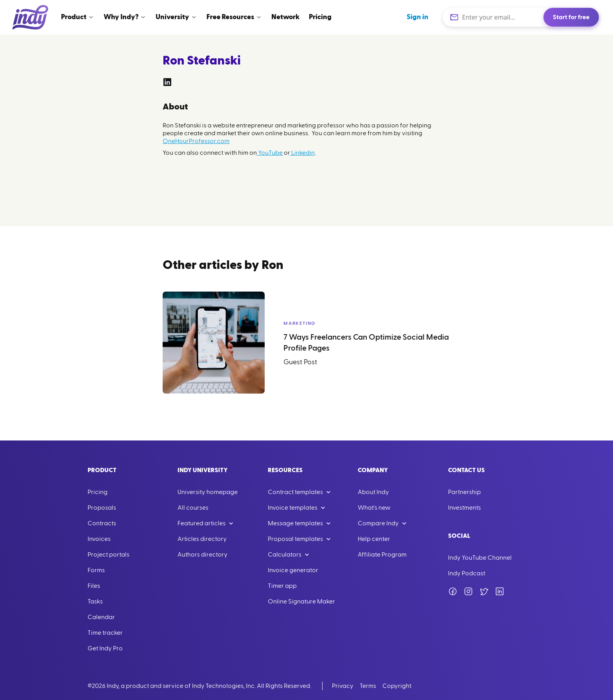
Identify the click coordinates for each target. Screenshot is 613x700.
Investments (464, 508)
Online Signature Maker (301, 602)
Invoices (99, 539)
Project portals (108, 555)
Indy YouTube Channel (480, 558)
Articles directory (202, 539)
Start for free (571, 17)
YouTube (270, 153)
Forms (96, 570)
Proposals (102, 508)
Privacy (343, 686)
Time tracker (105, 633)
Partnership (464, 492)
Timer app (282, 586)
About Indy (373, 492)
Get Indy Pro (105, 648)
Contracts (102, 523)
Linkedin (302, 153)
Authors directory (203, 555)
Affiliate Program (382, 555)
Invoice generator (293, 570)
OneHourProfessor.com (196, 141)
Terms (368, 686)
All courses (193, 508)
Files (94, 586)
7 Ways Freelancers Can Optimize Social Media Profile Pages (366, 343)
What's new (374, 508)
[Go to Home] (30, 17)
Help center (374, 539)
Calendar (101, 617)
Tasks (95, 602)
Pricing (98, 492)
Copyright (397, 686)
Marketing (299, 323)
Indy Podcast (467, 573)
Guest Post (300, 362)
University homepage (208, 492)
